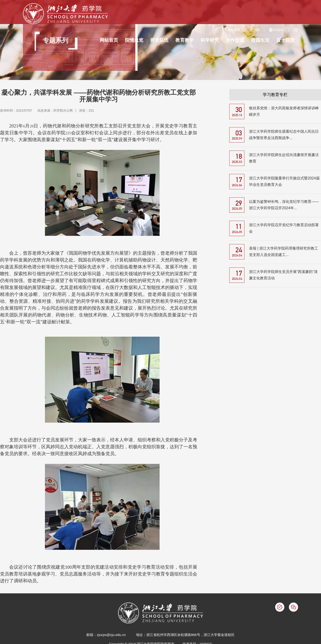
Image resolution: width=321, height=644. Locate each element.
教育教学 (185, 40)
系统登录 (234, 30)
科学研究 (210, 40)
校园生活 (260, 40)
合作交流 (235, 40)
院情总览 (134, 40)
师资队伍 (159, 40)
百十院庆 (285, 40)
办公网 (255, 30)
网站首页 (109, 40)
